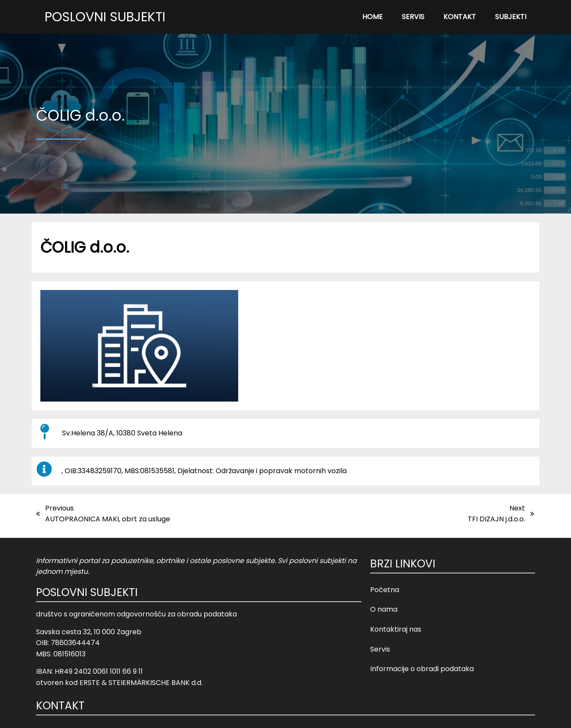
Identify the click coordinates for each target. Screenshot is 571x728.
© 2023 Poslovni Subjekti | (267, 715)
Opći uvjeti (329, 715)
